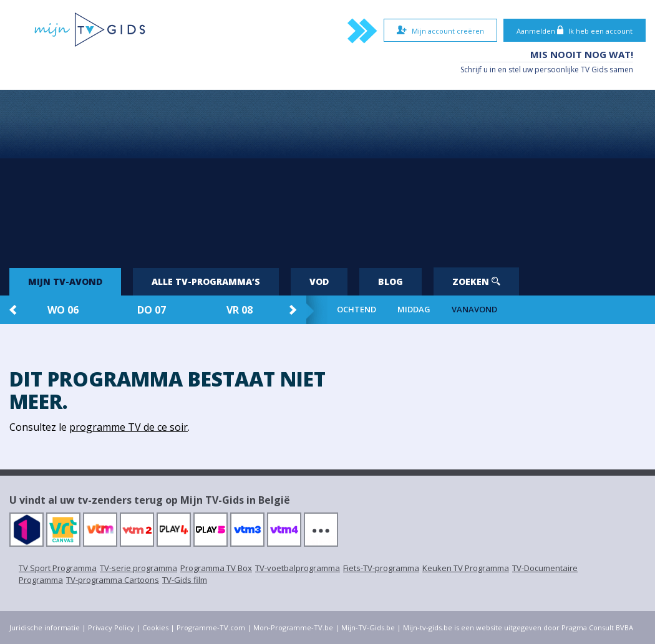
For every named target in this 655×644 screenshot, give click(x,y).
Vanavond (474, 310)
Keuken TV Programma (466, 568)
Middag (414, 310)
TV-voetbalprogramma (298, 568)
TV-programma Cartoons (113, 580)
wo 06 (63, 310)
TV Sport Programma (58, 568)
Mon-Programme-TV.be (293, 627)
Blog (391, 281)
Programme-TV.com (211, 627)
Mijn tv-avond (65, 281)
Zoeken (476, 281)
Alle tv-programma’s (206, 281)
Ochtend (357, 310)
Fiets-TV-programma (381, 568)
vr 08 (240, 310)
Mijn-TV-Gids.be (368, 627)
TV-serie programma (138, 568)
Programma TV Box (216, 568)
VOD (319, 281)
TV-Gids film (185, 580)
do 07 (152, 310)
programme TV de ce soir (129, 427)
